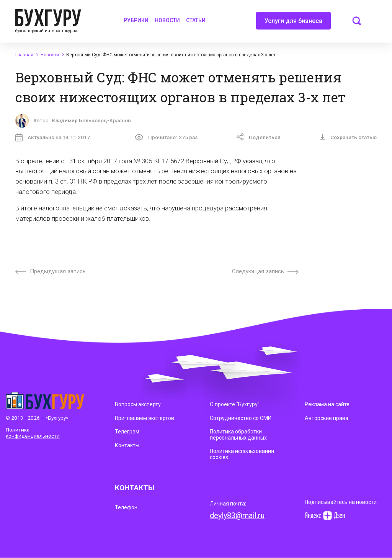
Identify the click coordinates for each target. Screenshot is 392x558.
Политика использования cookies (242, 454)
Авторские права (327, 418)
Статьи (196, 20)
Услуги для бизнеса (293, 23)
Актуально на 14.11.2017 (53, 137)
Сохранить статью (348, 137)
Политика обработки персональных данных (238, 435)
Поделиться (259, 137)
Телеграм (127, 432)
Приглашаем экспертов (145, 418)
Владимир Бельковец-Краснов (91, 120)
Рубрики (136, 20)
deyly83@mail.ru (237, 515)
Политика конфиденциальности (33, 433)
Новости (167, 20)
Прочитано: (166, 137)
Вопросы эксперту (138, 404)
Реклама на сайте (327, 404)
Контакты (127, 445)
